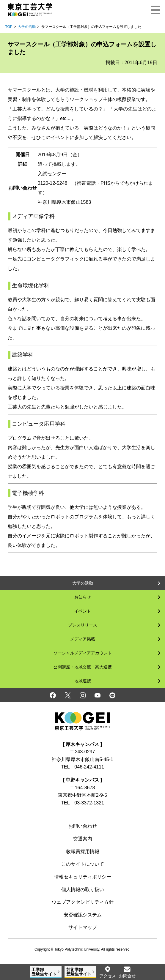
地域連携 (83, 681)
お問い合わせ (83, 826)
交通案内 (83, 839)
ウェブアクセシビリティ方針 (83, 902)
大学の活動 (27, 27)
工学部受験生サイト (44, 972)
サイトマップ (83, 927)
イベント (83, 611)
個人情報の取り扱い (83, 890)
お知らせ (83, 597)
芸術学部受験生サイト (79, 972)
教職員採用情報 (83, 852)
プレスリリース (83, 625)
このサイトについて (83, 864)
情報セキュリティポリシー (83, 877)
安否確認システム (83, 915)
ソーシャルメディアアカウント (83, 653)
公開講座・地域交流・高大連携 (83, 667)
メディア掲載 (83, 639)
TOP (9, 27)
